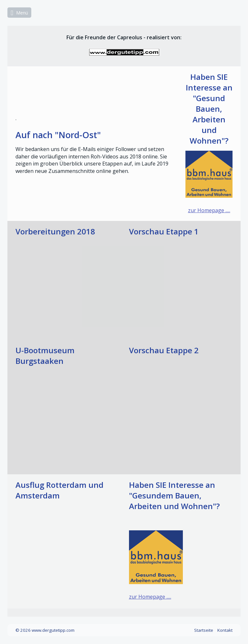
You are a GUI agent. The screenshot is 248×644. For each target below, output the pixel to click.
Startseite (204, 630)
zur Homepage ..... (209, 210)
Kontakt (225, 630)
